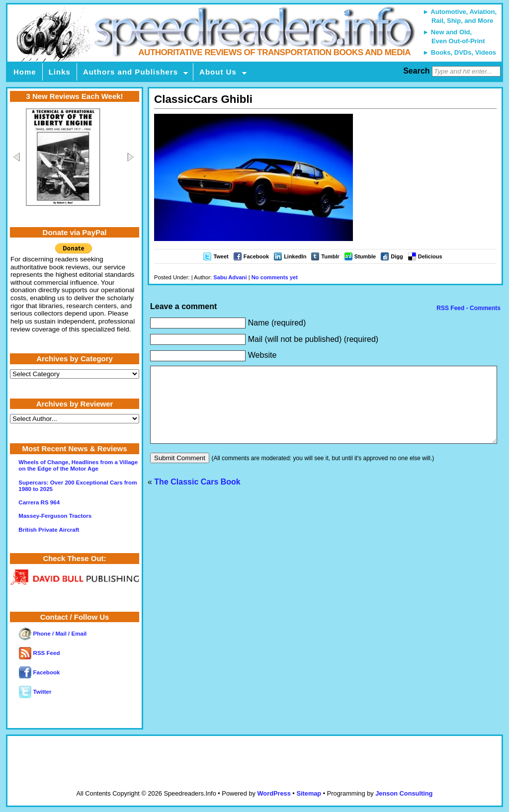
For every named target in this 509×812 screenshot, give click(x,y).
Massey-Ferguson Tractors (55, 516)
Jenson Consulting (404, 793)
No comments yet (275, 277)
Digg (397, 256)
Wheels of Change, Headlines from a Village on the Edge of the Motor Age (78, 465)
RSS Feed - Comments (468, 308)
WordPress (274, 793)
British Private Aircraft (49, 530)
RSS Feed (39, 653)
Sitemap (309, 793)
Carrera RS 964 (39, 502)
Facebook (256, 256)
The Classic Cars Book (197, 497)
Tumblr (330, 256)
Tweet (221, 256)
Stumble (365, 256)
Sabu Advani (230, 277)
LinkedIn (295, 256)
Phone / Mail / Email (53, 634)
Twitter (35, 692)
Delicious (430, 256)
